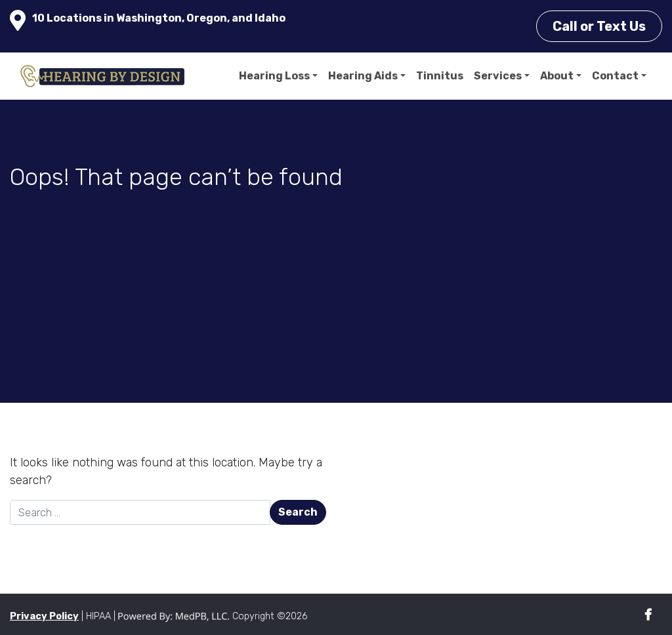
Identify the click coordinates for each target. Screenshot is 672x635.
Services (498, 76)
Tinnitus (440, 76)
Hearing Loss (274, 76)
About (557, 76)
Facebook (648, 615)
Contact (615, 76)
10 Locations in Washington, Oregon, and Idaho (159, 18)
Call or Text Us (599, 26)
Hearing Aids (363, 76)
